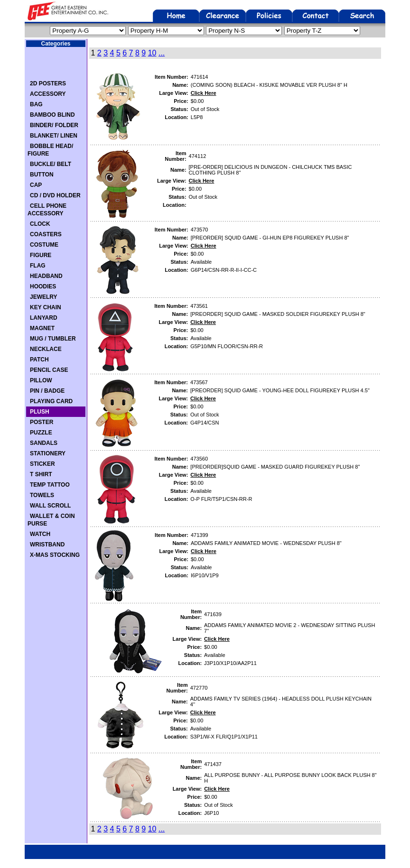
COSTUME (44, 245)
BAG (36, 104)
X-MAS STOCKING (55, 555)
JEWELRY (44, 297)
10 (152, 53)
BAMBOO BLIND (52, 115)
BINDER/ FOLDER (54, 125)
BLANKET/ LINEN (54, 136)
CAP (36, 185)
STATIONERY (48, 453)
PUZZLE (41, 433)
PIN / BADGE (47, 391)
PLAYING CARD (51, 401)
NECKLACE (46, 349)
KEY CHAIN (46, 307)
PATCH (39, 360)
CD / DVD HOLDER (55, 195)
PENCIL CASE (49, 370)
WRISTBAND (47, 545)
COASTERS (46, 234)
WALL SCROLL (50, 506)
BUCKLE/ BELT (51, 164)
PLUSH (40, 412)
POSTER (42, 422)
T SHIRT (41, 474)
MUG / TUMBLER (53, 339)
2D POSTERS (48, 83)
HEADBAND (46, 276)
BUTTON (42, 175)
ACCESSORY (48, 94)
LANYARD (44, 318)
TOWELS (42, 495)
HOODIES (43, 286)
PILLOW (41, 380)
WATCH (40, 534)
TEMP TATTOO (50, 485)
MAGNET (42, 328)
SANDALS (44, 443)
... (162, 53)
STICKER (42, 464)
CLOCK (40, 224)
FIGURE (41, 255)
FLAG (38, 266)
